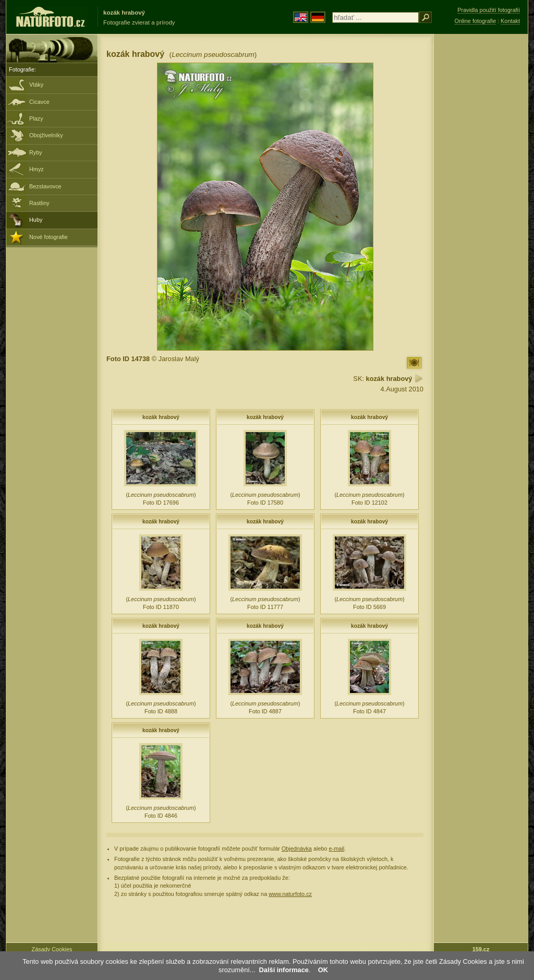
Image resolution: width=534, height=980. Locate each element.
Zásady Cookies (52, 949)
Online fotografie (475, 21)
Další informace (284, 970)
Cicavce (39, 102)
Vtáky (36, 85)
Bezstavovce (45, 186)
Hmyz (37, 169)
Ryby (36, 152)
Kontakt (510, 21)
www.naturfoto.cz (290, 894)
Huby (36, 220)
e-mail (337, 848)
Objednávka (297, 848)
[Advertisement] (481, 201)
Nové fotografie (48, 237)
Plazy (36, 118)
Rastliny (39, 203)
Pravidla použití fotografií (489, 10)
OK (323, 970)
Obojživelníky (46, 135)
